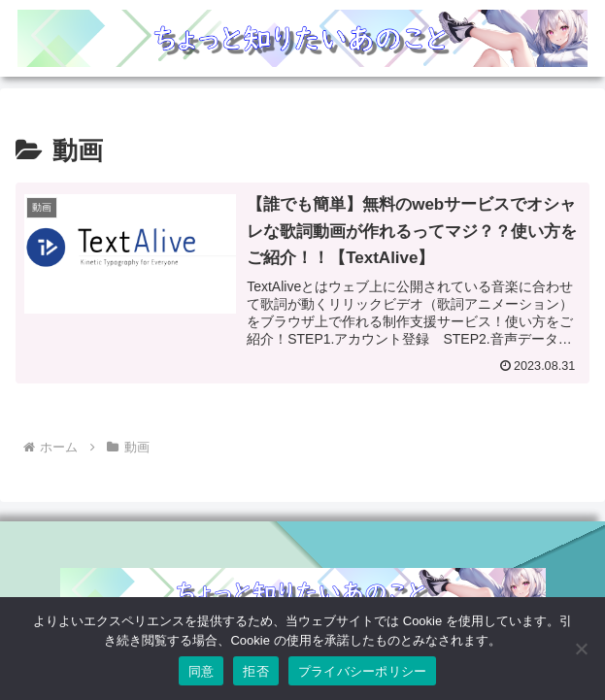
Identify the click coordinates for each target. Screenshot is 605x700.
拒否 (256, 671)
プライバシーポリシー (363, 671)
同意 (202, 671)
